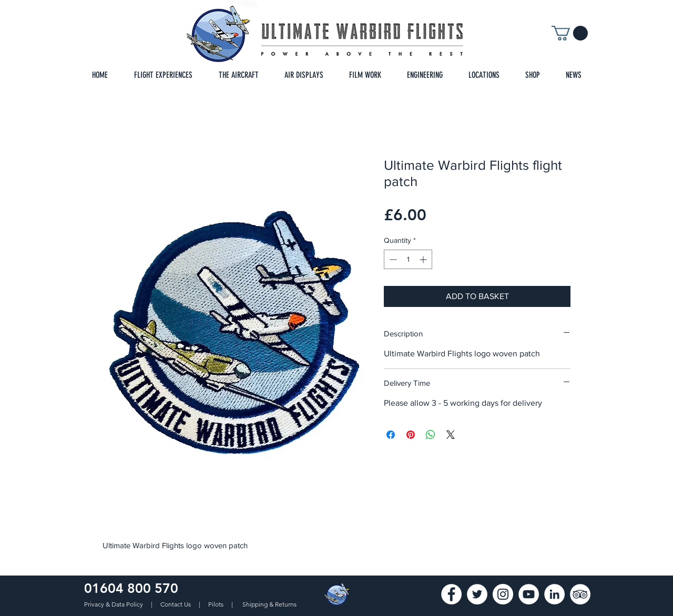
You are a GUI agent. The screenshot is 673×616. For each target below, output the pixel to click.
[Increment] (424, 259)
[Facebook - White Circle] (451, 594)
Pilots (217, 604)
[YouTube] (529, 594)
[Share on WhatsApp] (431, 435)
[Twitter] (477, 594)
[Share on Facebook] (391, 435)
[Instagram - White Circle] (503, 594)
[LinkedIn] (554, 594)
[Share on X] (451, 435)
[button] (570, 33)
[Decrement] (392, 259)
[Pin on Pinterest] (411, 435)
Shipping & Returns (269, 604)
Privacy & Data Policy (114, 604)
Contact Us (176, 604)
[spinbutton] (408, 259)
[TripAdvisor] (580, 594)
